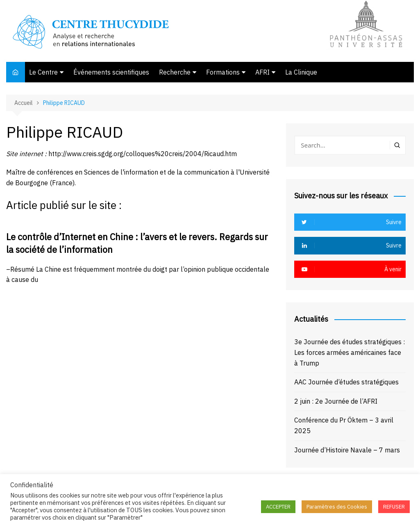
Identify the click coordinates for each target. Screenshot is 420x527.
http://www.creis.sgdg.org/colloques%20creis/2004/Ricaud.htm (143, 154)
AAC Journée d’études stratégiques (346, 382)
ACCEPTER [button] (278, 507)
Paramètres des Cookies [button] (337, 507)
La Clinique (301, 72)
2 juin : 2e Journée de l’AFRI (336, 401)
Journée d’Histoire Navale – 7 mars (347, 450)
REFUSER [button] (394, 507)
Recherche (175, 72)
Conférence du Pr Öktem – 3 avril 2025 (344, 425)
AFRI (262, 72)
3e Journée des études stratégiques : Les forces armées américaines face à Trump (350, 352)
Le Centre (43, 72)
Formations (223, 72)
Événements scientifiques (111, 72)
